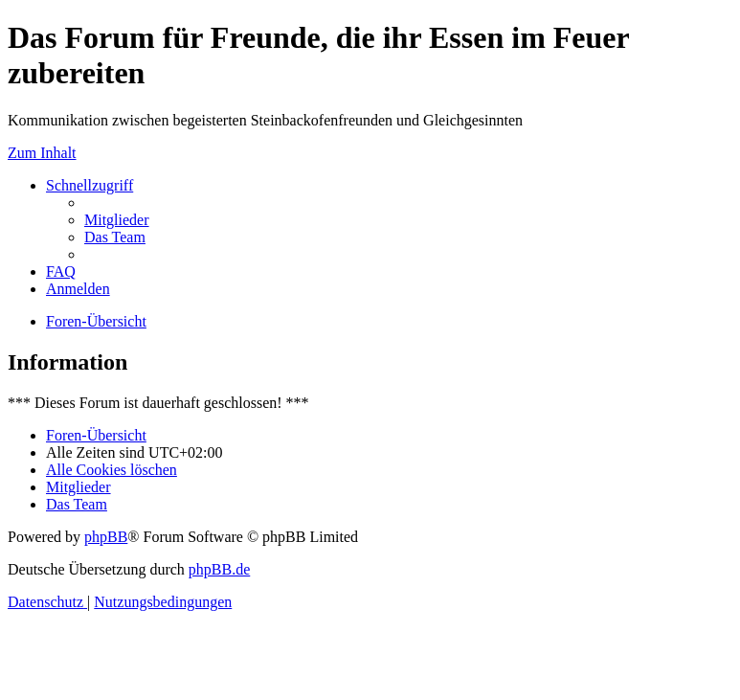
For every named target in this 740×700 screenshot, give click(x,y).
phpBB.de (219, 569)
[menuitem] (117, 220)
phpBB (106, 537)
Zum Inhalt (42, 153)
